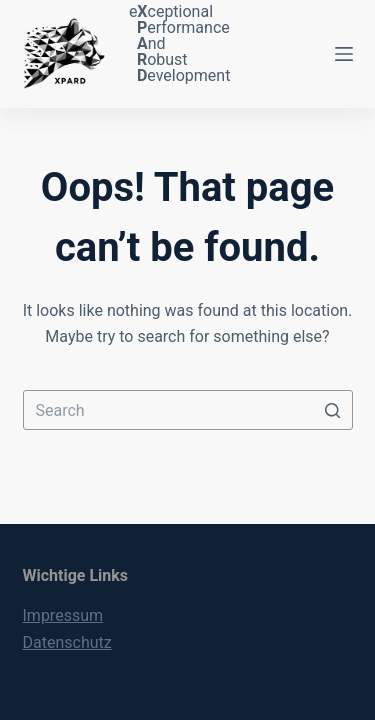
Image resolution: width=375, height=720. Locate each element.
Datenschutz (67, 642)
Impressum (63, 615)
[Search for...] (188, 410)
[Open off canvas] (344, 54)
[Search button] (333, 410)
